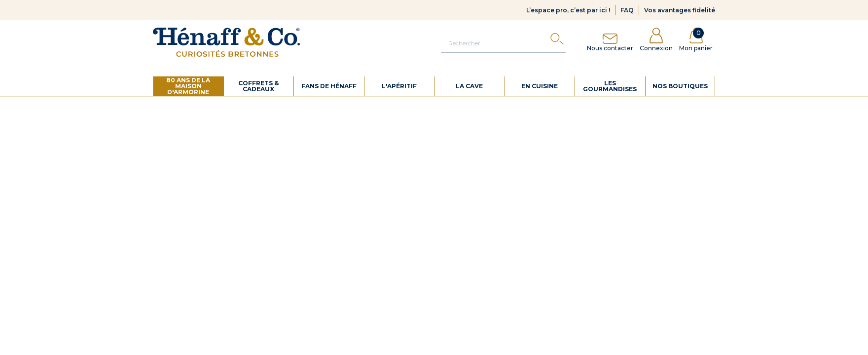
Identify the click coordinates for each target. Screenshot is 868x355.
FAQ (627, 10)
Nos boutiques (680, 86)
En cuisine (540, 86)
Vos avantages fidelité (680, 10)
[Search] (557, 41)
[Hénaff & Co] (226, 42)
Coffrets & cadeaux (258, 86)
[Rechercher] (503, 43)
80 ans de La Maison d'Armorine (188, 86)
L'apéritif (399, 86)
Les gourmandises (610, 86)
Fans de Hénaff (329, 86)
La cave (469, 86)
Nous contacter (610, 40)
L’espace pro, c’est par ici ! (568, 10)
